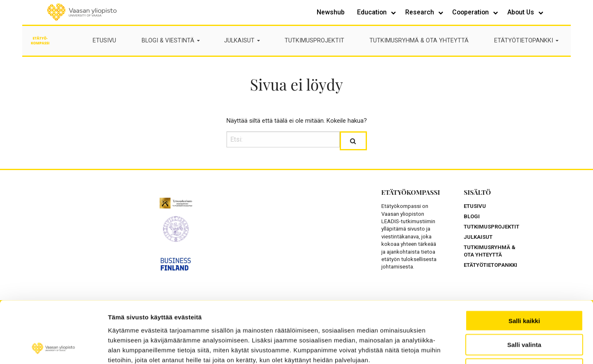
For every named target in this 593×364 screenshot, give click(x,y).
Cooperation (471, 12)
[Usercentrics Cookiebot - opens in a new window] (53, 348)
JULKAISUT (243, 41)
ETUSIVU (104, 41)
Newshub (331, 12)
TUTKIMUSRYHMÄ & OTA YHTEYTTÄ (419, 41)
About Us (522, 12)
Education (373, 12)
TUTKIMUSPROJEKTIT (314, 41)
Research (420, 12)
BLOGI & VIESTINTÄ (171, 41)
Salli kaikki (524, 263)
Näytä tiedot (494, 348)
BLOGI (472, 216)
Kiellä (524, 311)
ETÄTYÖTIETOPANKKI (527, 41)
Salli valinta (524, 287)
